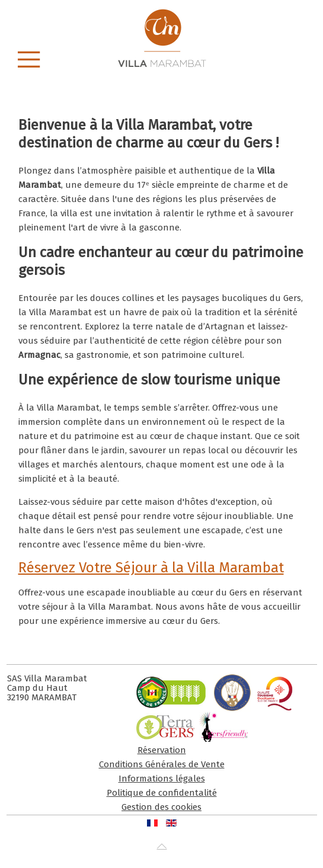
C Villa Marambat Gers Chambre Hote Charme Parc (132, 78)
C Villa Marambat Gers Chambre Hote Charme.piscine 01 (224, 78)
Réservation (162, 750)
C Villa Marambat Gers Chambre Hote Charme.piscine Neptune (159, 78)
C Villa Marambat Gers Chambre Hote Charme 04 (106, 78)
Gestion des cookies (161, 807)
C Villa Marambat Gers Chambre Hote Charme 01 (145, 78)
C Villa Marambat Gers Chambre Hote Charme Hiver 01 (211, 78)
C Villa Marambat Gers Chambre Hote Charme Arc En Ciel (172, 78)
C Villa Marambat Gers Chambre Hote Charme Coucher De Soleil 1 (198, 78)
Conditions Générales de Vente (162, 764)
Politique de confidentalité (162, 793)
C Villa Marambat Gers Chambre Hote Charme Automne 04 (185, 78)
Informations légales (162, 779)
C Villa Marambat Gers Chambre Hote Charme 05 (119, 78)
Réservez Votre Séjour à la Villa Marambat (151, 568)
